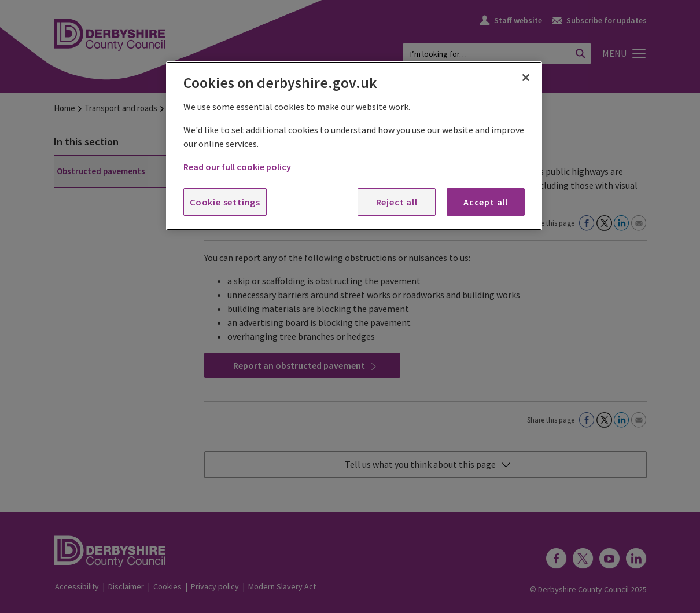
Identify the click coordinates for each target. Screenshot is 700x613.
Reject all (397, 202)
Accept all (486, 202)
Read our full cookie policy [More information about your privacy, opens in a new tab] (237, 167)
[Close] (526, 78)
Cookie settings (225, 202)
